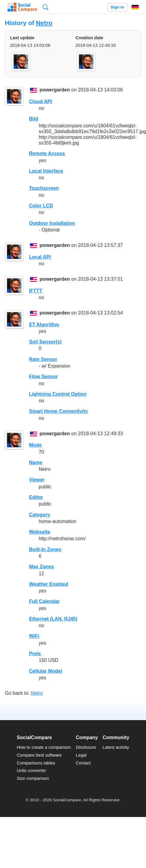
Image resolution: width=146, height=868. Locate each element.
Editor (36, 497)
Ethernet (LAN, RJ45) (53, 619)
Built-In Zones (45, 549)
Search (45, 7)
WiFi (34, 636)
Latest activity (116, 747)
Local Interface (46, 171)
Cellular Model (45, 671)
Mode (35, 445)
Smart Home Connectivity (58, 411)
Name (36, 463)
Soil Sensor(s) (45, 342)
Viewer (37, 480)
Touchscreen (44, 188)
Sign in (117, 7)
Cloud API (41, 102)
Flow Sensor (43, 377)
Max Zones (42, 567)
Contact (83, 763)
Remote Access (47, 153)
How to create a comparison (44, 747)
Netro (44, 23)
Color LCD (41, 206)
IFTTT (36, 291)
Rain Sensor (43, 359)
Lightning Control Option (58, 394)
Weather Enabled (49, 584)
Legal (81, 755)
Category (39, 515)
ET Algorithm (44, 325)
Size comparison (33, 778)
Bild (34, 119)
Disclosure (86, 747)
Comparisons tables (36, 763)
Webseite (40, 532)
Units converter (31, 771)
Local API (40, 257)
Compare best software (39, 755)
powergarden (55, 90)
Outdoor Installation (52, 223)
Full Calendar (44, 601)
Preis (35, 654)
